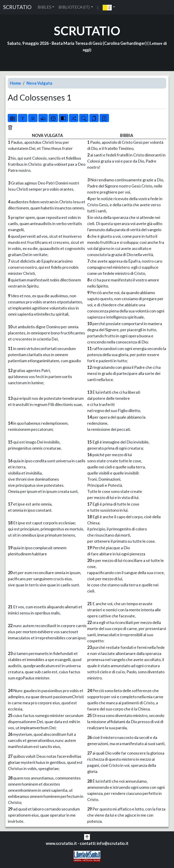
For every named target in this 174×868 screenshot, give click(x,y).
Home (15, 83)
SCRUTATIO (17, 7)
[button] (109, 7)
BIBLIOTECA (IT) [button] (74, 7)
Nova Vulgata (39, 83)
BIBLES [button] (44, 7)
